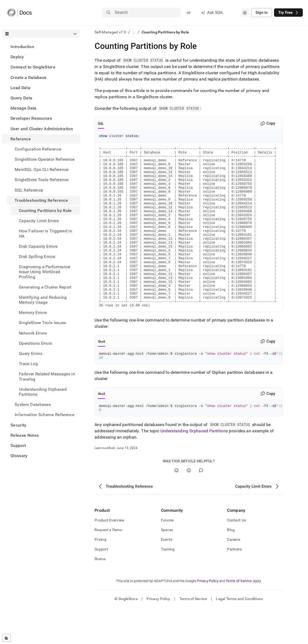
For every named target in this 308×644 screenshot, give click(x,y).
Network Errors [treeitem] (33, 333)
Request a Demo (108, 566)
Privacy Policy (208, 617)
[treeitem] (41, 47)
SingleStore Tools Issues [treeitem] (42, 323)
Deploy (17, 57)
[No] (189, 506)
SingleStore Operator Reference (45, 159)
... (134, 32)
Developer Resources (31, 118)
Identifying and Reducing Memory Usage (43, 300)
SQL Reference (29, 190)
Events (167, 576)
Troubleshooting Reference (41, 200)
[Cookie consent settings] (6, 638)
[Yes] (176, 506)
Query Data (21, 98)
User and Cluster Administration (42, 129)
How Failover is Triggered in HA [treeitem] (45, 233)
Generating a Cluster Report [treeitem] (45, 287)
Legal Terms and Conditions (239, 635)
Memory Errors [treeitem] (33, 312)
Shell (101, 375)
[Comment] (201, 506)
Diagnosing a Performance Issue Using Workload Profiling (45, 272)
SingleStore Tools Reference (42, 180)
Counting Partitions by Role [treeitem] (45, 211)
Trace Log (28, 364)
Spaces (167, 566)
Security (19, 425)
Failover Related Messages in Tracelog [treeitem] (47, 376)
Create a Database (28, 77)
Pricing (100, 576)
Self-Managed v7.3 (110, 32)
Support (18, 445)
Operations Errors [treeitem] (35, 343)
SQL (101, 124)
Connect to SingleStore (33, 67)
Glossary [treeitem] (19, 456)
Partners (234, 585)
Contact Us (236, 556)
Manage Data (24, 108)
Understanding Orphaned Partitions (43, 392)
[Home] (19, 13)
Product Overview (109, 556)
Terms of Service (239, 617)
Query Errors (31, 353)
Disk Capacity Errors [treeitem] (38, 246)
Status (100, 595)
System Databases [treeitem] (33, 404)
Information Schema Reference (44, 415)
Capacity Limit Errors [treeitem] (39, 221)
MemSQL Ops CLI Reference (42, 169)
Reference (21, 139)
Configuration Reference (38, 149)
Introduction (22, 47)
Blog (231, 566)
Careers (234, 576)
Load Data (20, 88)
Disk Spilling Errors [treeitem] (37, 257)
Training (168, 585)
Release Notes (25, 435)
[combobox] (245, 13)
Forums (167, 556)
